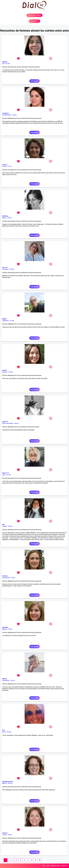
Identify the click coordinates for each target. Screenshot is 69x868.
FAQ (44, 866)
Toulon (4, 835)
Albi (3, 64)
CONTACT (64, 866)
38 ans (10, 629)
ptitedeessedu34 (8, 782)
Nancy (4, 218)
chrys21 (5, 165)
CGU (48, 866)
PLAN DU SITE (55, 866)
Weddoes (5, 216)
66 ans (9, 732)
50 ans (8, 64)
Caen (4, 475)
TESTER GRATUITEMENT (35, 15)
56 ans (16, 423)
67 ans (10, 166)
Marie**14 (6, 473)
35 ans (13, 680)
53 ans (10, 835)
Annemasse (6, 578)
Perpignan (5, 269)
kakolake (5, 627)
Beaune (5, 629)
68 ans (12, 269)
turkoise (5, 576)
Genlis (4, 166)
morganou (6, 113)
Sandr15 (5, 422)
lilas (4, 525)
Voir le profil (34, 81)
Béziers (5, 783)
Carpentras (6, 680)
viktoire (5, 679)
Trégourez (5, 321)
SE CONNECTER (34, 21)
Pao (4, 730)
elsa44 (4, 370)
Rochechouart (7, 115)
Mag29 (4, 319)
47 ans (12, 321)
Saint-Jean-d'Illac (8, 423)
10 (39, 860)
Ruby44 (5, 62)
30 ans (14, 115)
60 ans (10, 526)
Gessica (5, 833)
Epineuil (5, 372)
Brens (4, 732)
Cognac (5, 526)
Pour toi (5, 267)
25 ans (11, 372)
